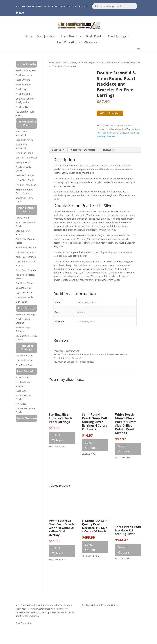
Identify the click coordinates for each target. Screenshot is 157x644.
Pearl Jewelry (45, 36)
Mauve (93, 302)
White (81, 302)
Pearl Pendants (23, 84)
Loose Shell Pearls (25, 180)
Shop (58, 62)
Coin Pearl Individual (26, 158)
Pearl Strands (70, 36)
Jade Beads (21, 302)
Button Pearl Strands (26, 248)
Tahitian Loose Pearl (26, 185)
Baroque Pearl (23, 162)
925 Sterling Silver (87, 321)
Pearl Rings (21, 89)
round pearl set (131, 133)
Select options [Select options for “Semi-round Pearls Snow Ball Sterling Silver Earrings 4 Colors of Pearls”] (91, 445)
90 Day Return (51, 6)
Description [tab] (58, 150)
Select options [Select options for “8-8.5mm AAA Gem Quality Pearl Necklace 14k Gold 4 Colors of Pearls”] (91, 547)
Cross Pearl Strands (26, 270)
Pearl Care (21, 391)
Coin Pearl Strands (25, 252)
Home (29, 36)
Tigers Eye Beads (24, 293)
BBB (17, 6)
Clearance (91, 42)
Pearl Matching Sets (88, 62)
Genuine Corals (24, 288)
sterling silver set (106, 136)
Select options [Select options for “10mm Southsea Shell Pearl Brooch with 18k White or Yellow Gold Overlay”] (57, 551)
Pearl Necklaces (24, 75)
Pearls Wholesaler (32, 6)
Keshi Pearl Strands (26, 257)
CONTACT (84, 6)
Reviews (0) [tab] (108, 150)
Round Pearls (22, 218)
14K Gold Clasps (24, 360)
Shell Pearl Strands (25, 283)
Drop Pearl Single (25, 140)
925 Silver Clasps (24, 356)
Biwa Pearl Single (24, 153)
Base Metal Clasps (25, 365)
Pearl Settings (117, 36)
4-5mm (81, 312)
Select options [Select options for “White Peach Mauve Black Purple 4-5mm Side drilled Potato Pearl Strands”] (124, 449)
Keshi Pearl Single (25, 175)
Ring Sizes (21, 404)
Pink (87, 302)
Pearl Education (67, 42)
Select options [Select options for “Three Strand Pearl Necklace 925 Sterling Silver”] (124, 550)
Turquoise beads (24, 297)
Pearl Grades (22, 378)
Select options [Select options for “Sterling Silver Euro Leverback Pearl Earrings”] (57, 438)
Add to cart (110, 113)
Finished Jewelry (70, 62)
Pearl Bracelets (23, 94)
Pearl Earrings (23, 80)
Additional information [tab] (83, 150)
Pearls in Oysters (24, 107)
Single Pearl (93, 36)
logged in (72, 362)
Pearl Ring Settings (25, 314)
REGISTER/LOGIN (69, 6)
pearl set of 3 (114, 133)
